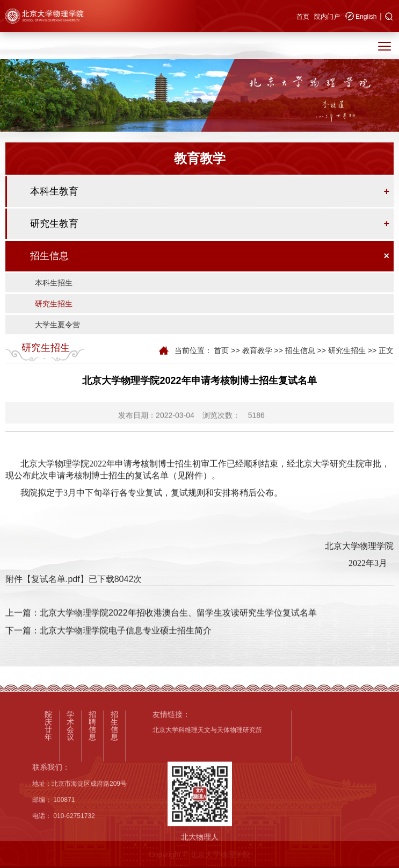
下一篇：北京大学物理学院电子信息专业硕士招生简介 (108, 644)
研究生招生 (54, 304)
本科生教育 (54, 191)
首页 (303, 17)
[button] (389, 17)
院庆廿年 (48, 795)
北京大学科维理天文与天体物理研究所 (207, 800)
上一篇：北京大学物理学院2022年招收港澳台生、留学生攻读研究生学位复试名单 (161, 626)
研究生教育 (54, 224)
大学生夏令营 (57, 325)
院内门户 (327, 17)
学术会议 (70, 795)
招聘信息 (92, 795)
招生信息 (49, 256)
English (366, 17)
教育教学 (257, 350)
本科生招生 (54, 283)
